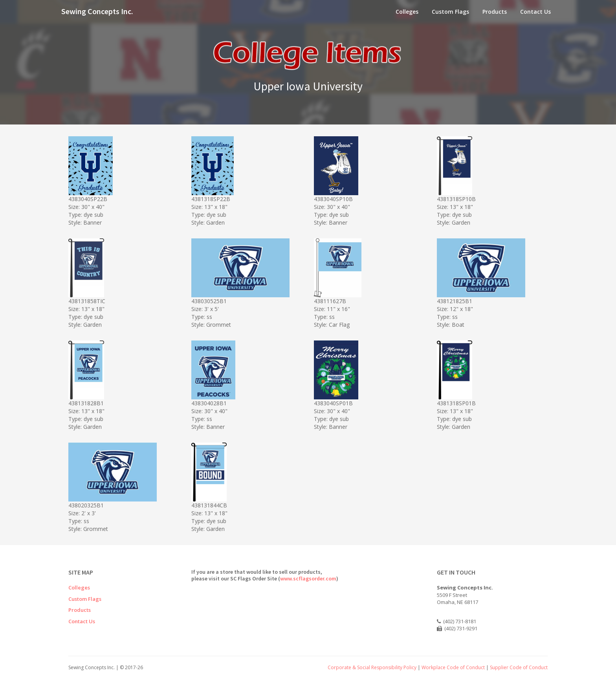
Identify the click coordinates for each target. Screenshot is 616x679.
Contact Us (535, 12)
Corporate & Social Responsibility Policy (372, 667)
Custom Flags (450, 12)
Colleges (407, 12)
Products (495, 12)
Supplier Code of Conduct (519, 667)
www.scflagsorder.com (308, 578)
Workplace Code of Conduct (453, 667)
